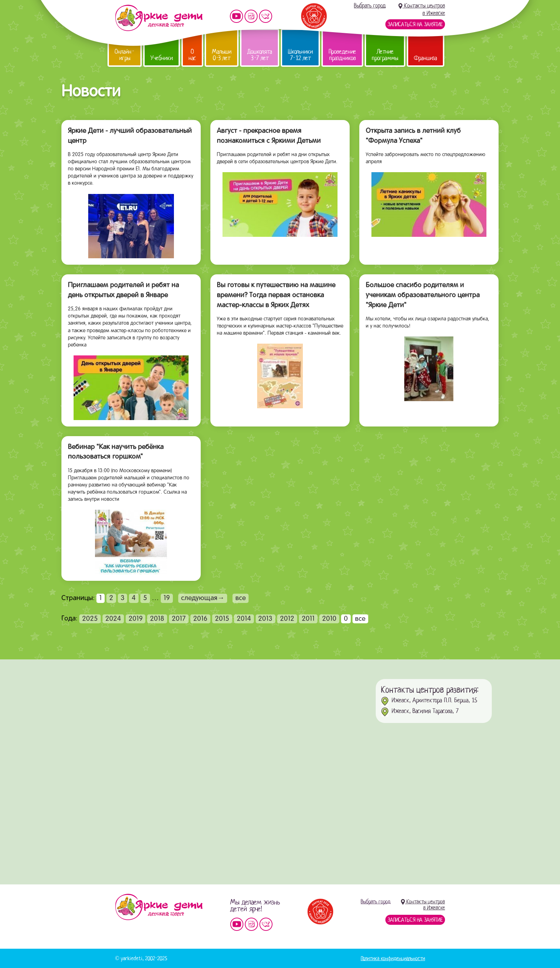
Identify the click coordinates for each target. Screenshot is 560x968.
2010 (329, 619)
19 (167, 598)
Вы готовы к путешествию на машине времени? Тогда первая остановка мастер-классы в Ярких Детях (276, 295)
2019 (136, 619)
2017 (179, 619)
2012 (287, 619)
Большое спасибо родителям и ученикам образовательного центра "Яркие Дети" (423, 295)
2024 (113, 619)
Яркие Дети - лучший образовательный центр (130, 136)
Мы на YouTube (236, 16)
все (241, 598)
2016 (200, 619)
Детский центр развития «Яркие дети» (159, 18)
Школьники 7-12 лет (300, 55)
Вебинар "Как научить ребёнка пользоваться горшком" (116, 452)
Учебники (162, 58)
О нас (192, 55)
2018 (157, 619)
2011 (308, 619)
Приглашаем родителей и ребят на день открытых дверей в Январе (123, 290)
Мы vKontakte (266, 16)
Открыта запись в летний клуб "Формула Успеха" (413, 136)
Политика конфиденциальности (393, 958)
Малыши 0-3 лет (222, 55)
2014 (244, 619)
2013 (265, 619)
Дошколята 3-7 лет (260, 55)
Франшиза (426, 58)
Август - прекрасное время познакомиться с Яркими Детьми (269, 136)
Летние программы (385, 55)
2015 (222, 619)
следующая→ (203, 598)
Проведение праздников (342, 55)
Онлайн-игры (125, 55)
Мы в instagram (251, 16)
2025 (90, 619)
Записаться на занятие (415, 24)
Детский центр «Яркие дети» (159, 907)
